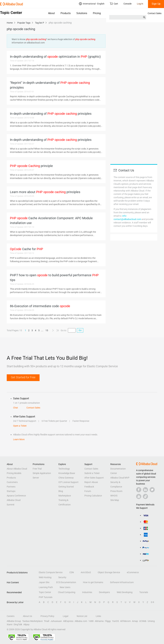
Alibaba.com (81, 621)
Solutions (82, 13)
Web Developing (125, 592)
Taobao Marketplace (32, 621)
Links (98, 616)
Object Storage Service (109, 572)
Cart (114, 4)
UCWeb (143, 621)
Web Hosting (45, 577)
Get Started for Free (23, 377)
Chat (16, 408)
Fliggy (108, 621)
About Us (27, 616)
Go (80, 330)
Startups (11, 491)
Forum (88, 491)
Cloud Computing (67, 592)
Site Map (115, 500)
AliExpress (68, 621)
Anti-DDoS (86, 572)
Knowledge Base (67, 473)
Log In (140, 4)
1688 (91, 621)
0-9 (152, 602)
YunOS (115, 621)
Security (62, 577)
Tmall (47, 621)
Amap (135, 621)
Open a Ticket (20, 426)
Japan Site (44, 582)
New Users (65, 587)
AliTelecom (125, 621)
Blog (61, 491)
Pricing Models (14, 473)
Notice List (82, 616)
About (51, 13)
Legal (66, 616)
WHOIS (114, 496)
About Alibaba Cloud (17, 469)
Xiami (10, 624)
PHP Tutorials (46, 597)
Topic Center (45, 592)
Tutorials (144, 592)
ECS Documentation (66, 582)
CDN (72, 572)
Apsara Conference (16, 496)
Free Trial (37, 469)
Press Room (116, 491)
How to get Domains (93, 582)
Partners (11, 487)
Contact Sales (155, 13)
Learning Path (46, 587)
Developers (104, 592)
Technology (64, 469)
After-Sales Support (94, 478)
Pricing (97, 13)
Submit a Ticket (92, 473)
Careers (11, 616)
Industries (87, 592)
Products (66, 13)
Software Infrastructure (122, 582)
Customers (12, 482)
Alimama (99, 621)
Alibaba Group (14, 621)
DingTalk (18, 624)
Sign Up (156, 4)
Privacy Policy (47, 616)
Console (127, 4)
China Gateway (66, 478)
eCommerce (133, 572)
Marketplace (65, 496)
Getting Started (66, 487)
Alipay (26, 624)
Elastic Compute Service (51, 572)
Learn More (19, 439)
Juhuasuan (56, 621)
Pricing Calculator (93, 496)
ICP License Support (68, 482)
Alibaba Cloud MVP (120, 478)
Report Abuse (91, 482)
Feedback (89, 487)
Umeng (151, 621)
